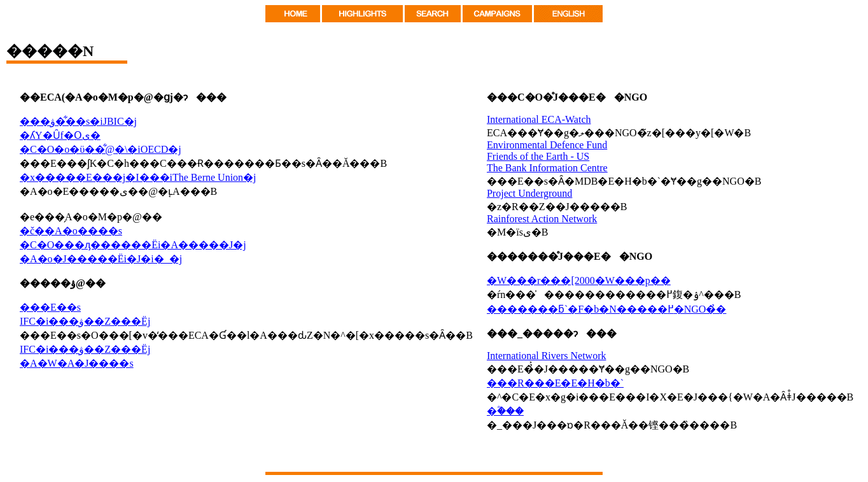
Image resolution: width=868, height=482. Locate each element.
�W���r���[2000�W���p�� (579, 280)
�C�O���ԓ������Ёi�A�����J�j (133, 245)
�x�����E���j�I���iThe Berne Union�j (138, 177)
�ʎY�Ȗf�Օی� (60, 135)
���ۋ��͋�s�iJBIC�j (78, 121)
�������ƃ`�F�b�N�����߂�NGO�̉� (606, 309)
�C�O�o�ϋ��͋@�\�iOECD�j (101, 149)
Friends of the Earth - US (538, 156)
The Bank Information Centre (547, 168)
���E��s (50, 307)
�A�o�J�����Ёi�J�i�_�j (101, 259)
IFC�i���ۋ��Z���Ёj (85, 321)
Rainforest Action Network (542, 219)
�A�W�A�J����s (77, 363)
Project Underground (529, 193)
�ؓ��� (505, 411)
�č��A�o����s (71, 231)
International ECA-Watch (539, 119)
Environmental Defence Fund (547, 145)
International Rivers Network (547, 356)
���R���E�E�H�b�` (555, 383)
